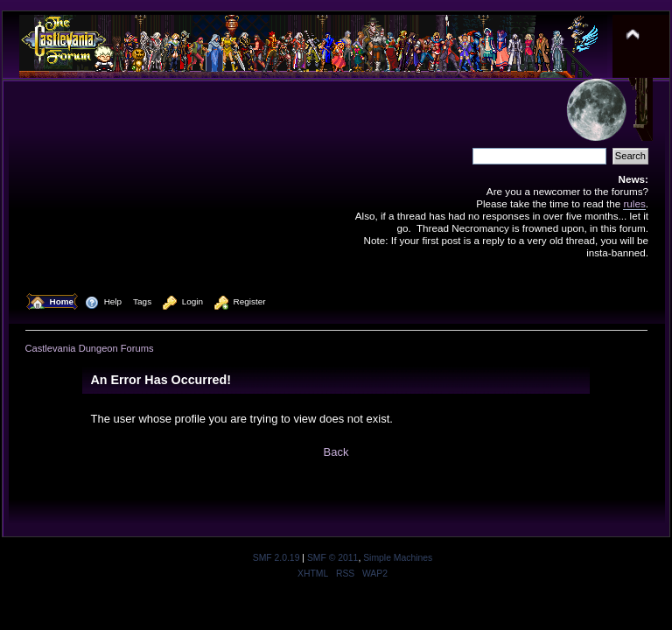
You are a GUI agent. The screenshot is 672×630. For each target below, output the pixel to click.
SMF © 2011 (332, 558)
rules (634, 203)
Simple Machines (398, 558)
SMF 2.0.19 (276, 558)
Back (336, 452)
